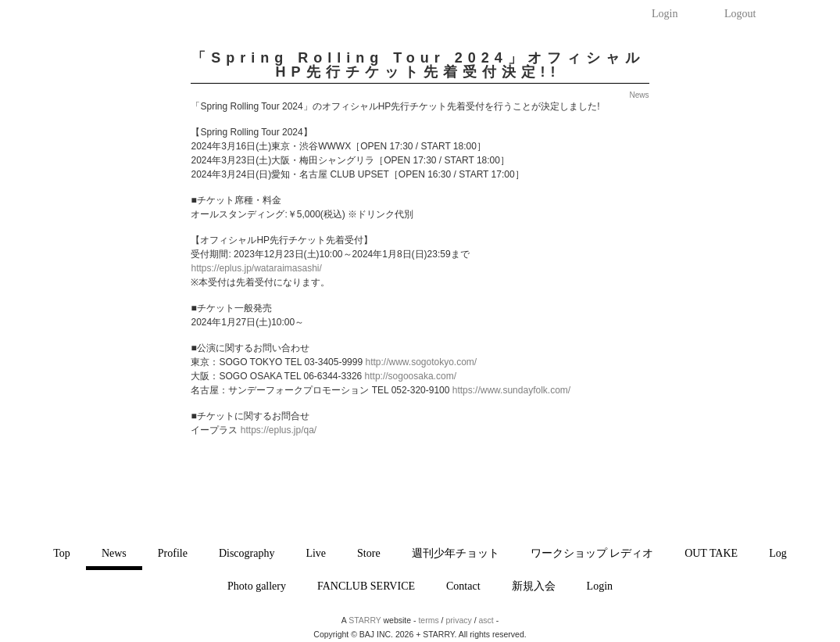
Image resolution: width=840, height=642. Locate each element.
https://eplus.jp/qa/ (279, 430)
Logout (740, 14)
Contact (463, 586)
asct (486, 620)
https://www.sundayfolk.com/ (511, 390)
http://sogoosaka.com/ (411, 376)
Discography (247, 553)
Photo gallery (257, 586)
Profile (173, 553)
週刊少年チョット (456, 553)
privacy (458, 620)
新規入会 (534, 586)
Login (665, 14)
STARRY (365, 620)
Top (62, 553)
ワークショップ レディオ (592, 553)
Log (778, 553)
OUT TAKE (711, 553)
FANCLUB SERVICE (366, 586)
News (114, 553)
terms (428, 620)
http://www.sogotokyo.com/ (421, 362)
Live (316, 553)
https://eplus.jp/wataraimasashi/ (256, 268)
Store (369, 553)
